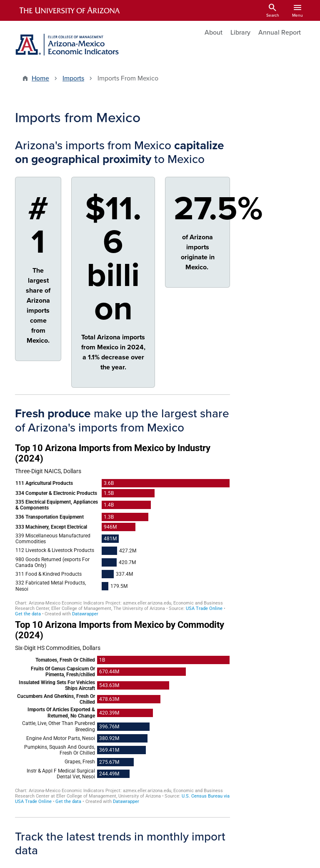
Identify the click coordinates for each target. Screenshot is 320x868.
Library (240, 33)
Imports (73, 78)
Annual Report (280, 33)
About (214, 33)
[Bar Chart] (122, 530)
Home (40, 78)
